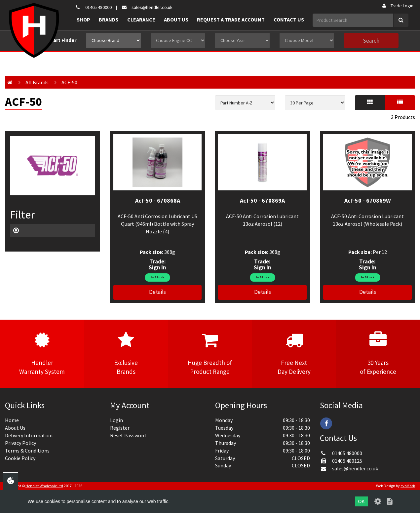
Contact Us (289, 20)
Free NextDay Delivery (294, 353)
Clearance (141, 20)
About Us (176, 20)
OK (362, 501)
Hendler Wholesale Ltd (44, 486)
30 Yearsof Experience (378, 353)
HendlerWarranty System (42, 353)
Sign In (157, 267)
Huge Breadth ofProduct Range (210, 353)
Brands (109, 20)
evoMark (408, 486)
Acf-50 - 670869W (368, 200)
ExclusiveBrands (126, 353)
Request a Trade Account (231, 20)
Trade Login (397, 6)
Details (157, 292)
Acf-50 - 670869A (262, 200)
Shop (83, 20)
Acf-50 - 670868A (158, 200)
